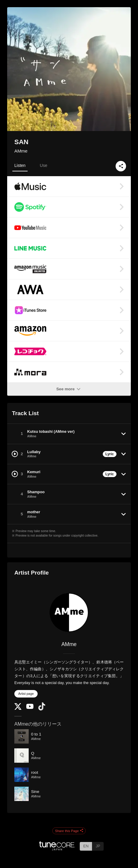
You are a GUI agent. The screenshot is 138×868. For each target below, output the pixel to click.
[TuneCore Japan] (57, 849)
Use (43, 165)
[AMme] (69, 613)
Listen (20, 165)
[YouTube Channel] (30, 708)
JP (98, 846)
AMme (21, 151)
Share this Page (69, 831)
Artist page (26, 694)
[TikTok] (42, 709)
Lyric (110, 454)
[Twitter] (18, 708)
